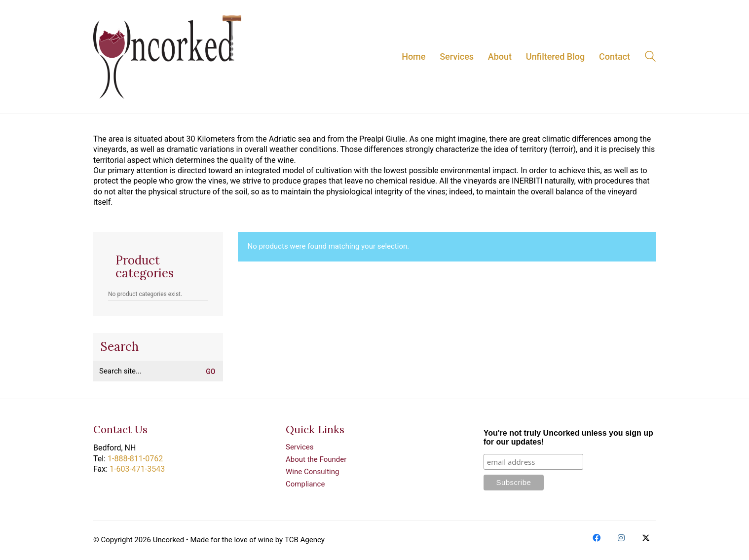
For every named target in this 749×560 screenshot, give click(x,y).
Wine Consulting (312, 472)
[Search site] (650, 58)
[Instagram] (621, 538)
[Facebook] (597, 538)
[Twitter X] (646, 538)
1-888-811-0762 (135, 459)
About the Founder (316, 459)
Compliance (305, 484)
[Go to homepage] (167, 57)
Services (300, 447)
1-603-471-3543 (137, 469)
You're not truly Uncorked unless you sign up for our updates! (568, 437)
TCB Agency (305, 540)
